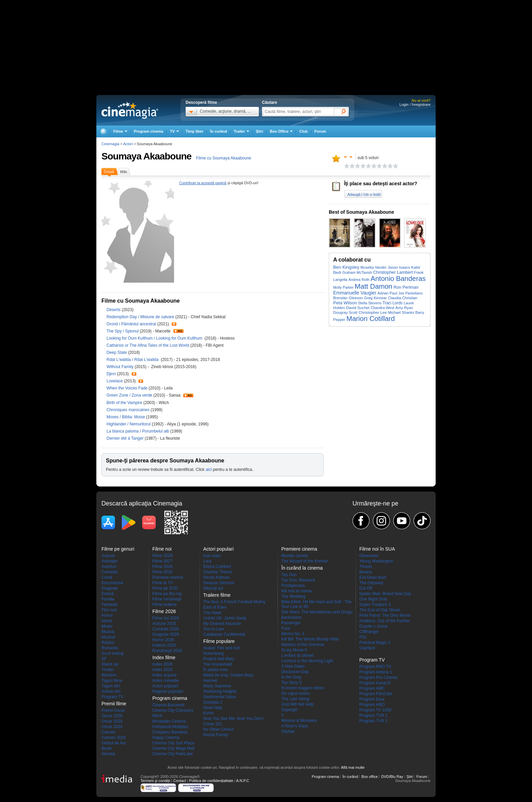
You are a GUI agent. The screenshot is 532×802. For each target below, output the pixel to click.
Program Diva (372, 699)
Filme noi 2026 (166, 618)
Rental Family (216, 735)
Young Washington (376, 561)
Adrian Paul (387, 293)
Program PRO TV (375, 667)
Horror (107, 615)
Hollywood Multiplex (170, 727)
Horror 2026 (163, 640)
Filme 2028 (162, 556)
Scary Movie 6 (294, 650)
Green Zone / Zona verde (129, 395)
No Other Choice (218, 729)
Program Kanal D (375, 683)
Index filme (164, 657)
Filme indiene (164, 605)
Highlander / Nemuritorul (129, 424)
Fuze (286, 628)
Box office (369, 777)
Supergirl (289, 710)
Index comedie (166, 681)
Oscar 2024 (112, 727)
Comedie (110, 572)
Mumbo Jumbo (295, 556)
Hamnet (210, 681)
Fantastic (110, 605)
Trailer (174, 324)
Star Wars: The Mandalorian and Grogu (317, 612)
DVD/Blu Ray (392, 777)
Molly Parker (343, 287)
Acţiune (108, 556)
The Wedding (293, 596)
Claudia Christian (403, 298)
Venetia (108, 754)
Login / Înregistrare (415, 104)
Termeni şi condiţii (155, 781)
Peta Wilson (345, 303)
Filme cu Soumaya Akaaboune (224, 158)
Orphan (288, 731)
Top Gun (289, 575)
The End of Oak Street (379, 610)
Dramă (108, 594)
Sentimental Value (220, 697)
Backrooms (291, 617)
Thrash (366, 567)
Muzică (108, 632)
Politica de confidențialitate (211, 781)
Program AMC (372, 688)
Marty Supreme (217, 686)
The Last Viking (295, 699)
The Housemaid (218, 664)
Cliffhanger (369, 632)
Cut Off (366, 588)
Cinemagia (110, 144)
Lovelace (115, 381)
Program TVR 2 (373, 721)
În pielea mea (215, 670)
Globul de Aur (114, 743)
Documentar (112, 583)
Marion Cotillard (371, 319)
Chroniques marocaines (129, 410)
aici (209, 470)
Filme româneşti (167, 599)
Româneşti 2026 (167, 651)
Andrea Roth (359, 280)
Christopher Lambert (393, 272)
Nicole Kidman (216, 577)
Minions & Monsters (299, 721)
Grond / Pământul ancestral (131, 324)
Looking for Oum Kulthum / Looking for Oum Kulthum (155, 338)
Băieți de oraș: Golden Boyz (229, 675)
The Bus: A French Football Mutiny (234, 602)
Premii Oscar (113, 710)
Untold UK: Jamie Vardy (225, 618)
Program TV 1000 (375, 710)
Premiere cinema (168, 577)
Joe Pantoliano (410, 293)
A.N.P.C (243, 781)
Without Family (121, 367)
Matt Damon (373, 286)
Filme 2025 (162, 572)
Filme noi (162, 549)
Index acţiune (164, 675)
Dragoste (110, 588)
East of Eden (215, 607)
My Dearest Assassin (222, 624)
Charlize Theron (218, 572)
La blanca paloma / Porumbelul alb (138, 431)
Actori (128, 144)
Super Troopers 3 (375, 605)
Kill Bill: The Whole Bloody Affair (310, 639)
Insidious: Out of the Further (385, 621)
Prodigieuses (293, 586)
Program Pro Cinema (378, 677)
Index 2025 (162, 670)
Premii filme (114, 704)
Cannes (108, 732)
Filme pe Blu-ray (167, 594)
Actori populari (165, 686)
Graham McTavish (357, 272)
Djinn (112, 374)
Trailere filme (217, 595)
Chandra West (382, 308)
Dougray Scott (345, 312)
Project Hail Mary (219, 659)
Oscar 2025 (112, 721)
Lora (207, 561)
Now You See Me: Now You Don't (233, 719)
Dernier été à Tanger (126, 438)
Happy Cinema (166, 738)
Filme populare (219, 641)
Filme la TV (163, 583)
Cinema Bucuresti (168, 705)
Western (109, 675)
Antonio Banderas (398, 279)
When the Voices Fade (128, 388)
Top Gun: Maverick (298, 580)
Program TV (112, 697)
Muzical (108, 637)
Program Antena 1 (376, 672)
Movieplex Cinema (169, 721)
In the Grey (291, 677)
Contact (179, 781)
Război (108, 643)
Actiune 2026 (164, 624)
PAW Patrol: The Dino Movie (385, 615)
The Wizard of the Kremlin (305, 561)
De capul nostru (296, 693)
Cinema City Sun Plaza (173, 743)
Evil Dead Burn (373, 577)
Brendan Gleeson (348, 298)
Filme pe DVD (165, 588)
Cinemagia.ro (130, 110)
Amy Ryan (404, 308)
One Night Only (373, 599)
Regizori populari (168, 691)
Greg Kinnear (375, 298)
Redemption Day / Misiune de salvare (140, 317)
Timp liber (194, 131)
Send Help (213, 708)
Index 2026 (162, 664)
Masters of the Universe (303, 645)
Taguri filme (112, 681)
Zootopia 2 (213, 702)
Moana (366, 572)
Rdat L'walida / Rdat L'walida (134, 360)
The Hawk (212, 613)
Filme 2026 (162, 567)
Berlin (107, 748)
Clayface (367, 648)
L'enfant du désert (298, 655)
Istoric (107, 621)
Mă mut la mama (296, 591)
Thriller (108, 670)
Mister (107, 626)
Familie (108, 599)
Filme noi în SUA (377, 549)
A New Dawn (293, 666)
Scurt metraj (112, 653)
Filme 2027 (162, 561)
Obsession (369, 556)
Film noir (109, 610)
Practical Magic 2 (375, 643)
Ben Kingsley (346, 267)
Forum (320, 131)
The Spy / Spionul (123, 331)
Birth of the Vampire (125, 403)
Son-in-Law (214, 629)
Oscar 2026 (112, 716)
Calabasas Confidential (224, 634)
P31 (363, 637)
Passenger (291, 623)
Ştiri (259, 131)
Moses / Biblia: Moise (126, 417)
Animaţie (109, 561)
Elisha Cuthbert (217, 567)
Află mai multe (353, 767)
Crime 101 (213, 724)
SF (104, 659)
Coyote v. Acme (373, 626)
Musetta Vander (373, 267)
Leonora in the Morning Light (307, 661)
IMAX (157, 716)
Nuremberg (213, 653)
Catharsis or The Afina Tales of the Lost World (148, 345)
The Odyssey (371, 583)
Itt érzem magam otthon (303, 688)
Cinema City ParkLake (173, 754)
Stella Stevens (370, 303)
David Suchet (358, 308)
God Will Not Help (297, 704)
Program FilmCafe (376, 694)
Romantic (110, 648)
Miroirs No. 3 (293, 634)
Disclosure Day (295, 672)
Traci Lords (393, 303)
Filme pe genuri (118, 549)
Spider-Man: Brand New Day (385, 594)
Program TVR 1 (373, 715)
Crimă (107, 577)
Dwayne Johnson (219, 583)
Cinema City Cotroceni (173, 710)
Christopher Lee (373, 312)
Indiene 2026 (164, 645)
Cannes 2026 (113, 738)
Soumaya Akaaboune (146, 156)
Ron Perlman (406, 287)
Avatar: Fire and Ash (222, 648)
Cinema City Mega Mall (173, 748)
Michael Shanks (401, 312)
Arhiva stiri (111, 691)
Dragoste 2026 (166, 634)
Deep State (117, 352)
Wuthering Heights (220, 691)
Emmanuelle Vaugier (355, 293)
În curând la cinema (302, 568)
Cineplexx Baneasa (170, 732)
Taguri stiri (111, 686)
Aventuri (109, 567)
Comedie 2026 (166, 629)
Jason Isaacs (399, 267)
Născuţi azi (213, 588)
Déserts (114, 310)
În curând (218, 131)
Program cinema (149, 131)
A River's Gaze (295, 726)
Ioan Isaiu (212, 556)
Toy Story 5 (291, 683)
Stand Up (110, 664)
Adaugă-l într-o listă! (364, 194)
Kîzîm (208, 713)
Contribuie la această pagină (203, 183)
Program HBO (372, 705)
